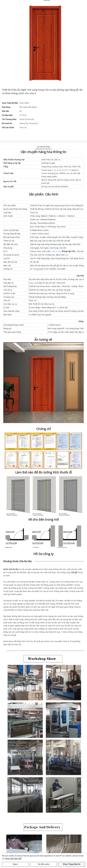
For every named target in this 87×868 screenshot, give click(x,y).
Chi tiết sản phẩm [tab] (43, 147)
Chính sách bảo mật (13, 859)
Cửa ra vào (56, 251)
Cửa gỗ (74, 572)
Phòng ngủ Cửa (69, 251)
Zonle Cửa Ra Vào (11, 569)
